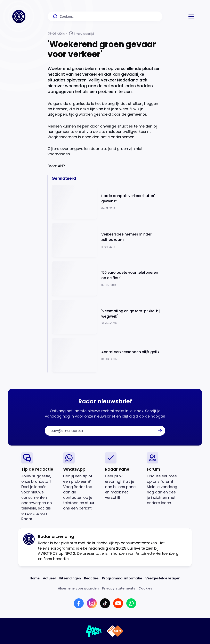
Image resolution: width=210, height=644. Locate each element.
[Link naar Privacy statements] (119, 588)
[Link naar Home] (35, 578)
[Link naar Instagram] (92, 603)
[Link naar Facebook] (79, 603)
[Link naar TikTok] (105, 603)
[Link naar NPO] (115, 631)
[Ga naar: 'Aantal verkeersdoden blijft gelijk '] (107, 355)
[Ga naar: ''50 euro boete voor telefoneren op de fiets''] (107, 279)
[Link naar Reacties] (91, 578)
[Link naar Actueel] (49, 578)
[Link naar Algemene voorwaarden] (78, 588)
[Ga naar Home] (19, 16)
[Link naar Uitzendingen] (70, 578)
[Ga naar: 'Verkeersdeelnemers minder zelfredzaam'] (107, 240)
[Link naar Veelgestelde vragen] (163, 578)
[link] (39, 487)
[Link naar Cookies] (145, 588)
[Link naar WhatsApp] (131, 603)
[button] (191, 16)
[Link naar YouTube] (118, 603)
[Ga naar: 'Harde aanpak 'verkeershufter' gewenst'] (107, 202)
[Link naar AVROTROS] (94, 631)
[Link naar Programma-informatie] (122, 578)
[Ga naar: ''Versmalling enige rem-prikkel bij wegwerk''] (107, 317)
